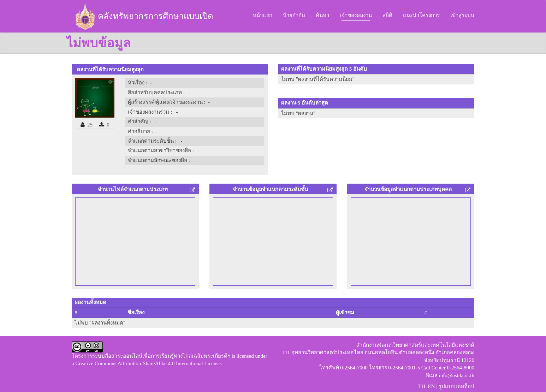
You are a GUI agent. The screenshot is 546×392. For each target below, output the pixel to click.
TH (422, 386)
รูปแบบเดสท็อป (456, 386)
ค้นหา (322, 15)
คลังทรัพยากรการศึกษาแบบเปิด (143, 16)
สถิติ (387, 15)
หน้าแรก (263, 15)
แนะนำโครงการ (421, 15)
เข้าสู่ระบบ (462, 15)
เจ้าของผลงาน (356, 15)
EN (431, 386)
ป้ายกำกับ (294, 15)
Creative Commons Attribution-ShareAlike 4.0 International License (148, 363)
